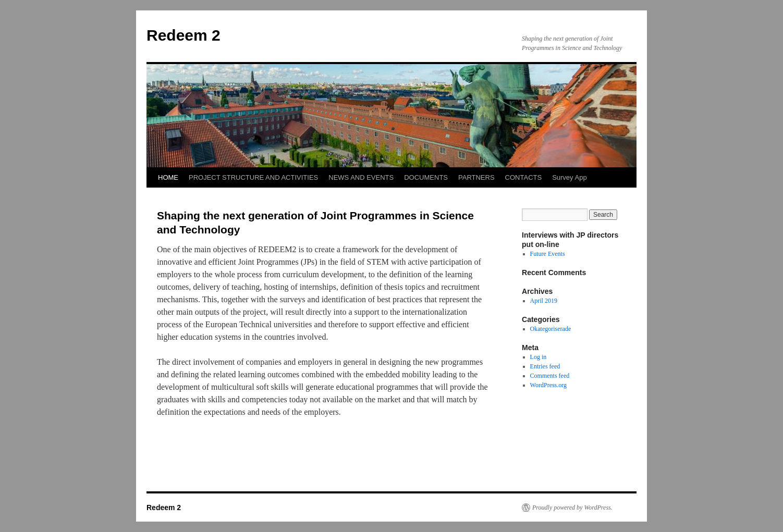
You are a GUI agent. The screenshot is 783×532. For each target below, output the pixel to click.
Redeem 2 (183, 35)
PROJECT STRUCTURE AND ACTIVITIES (253, 177)
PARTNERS (476, 177)
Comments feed (550, 376)
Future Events (548, 254)
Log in (539, 357)
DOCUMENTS (426, 177)
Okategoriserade (551, 329)
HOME (168, 177)
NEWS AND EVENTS (361, 177)
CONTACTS (524, 177)
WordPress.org (548, 385)
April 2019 (544, 301)
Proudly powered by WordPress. (572, 508)
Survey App (570, 177)
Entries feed (545, 366)
